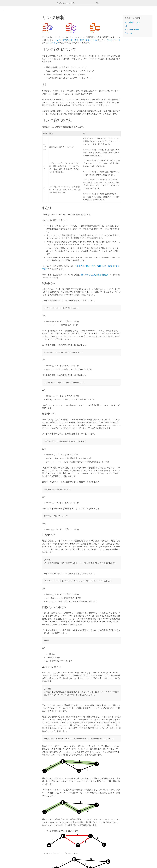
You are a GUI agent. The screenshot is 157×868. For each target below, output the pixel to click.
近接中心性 (102, 266)
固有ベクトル (91, 40)
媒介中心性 (91, 266)
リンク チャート (114, 40)
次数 (71, 40)
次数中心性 (80, 266)
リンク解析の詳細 (132, 30)
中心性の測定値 (62, 40)
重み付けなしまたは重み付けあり (95, 275)
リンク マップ (53, 43)
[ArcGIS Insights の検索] (77, 3)
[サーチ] (97, 3)
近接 (82, 40)
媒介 (76, 40)
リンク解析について (133, 22)
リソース (128, 33)
